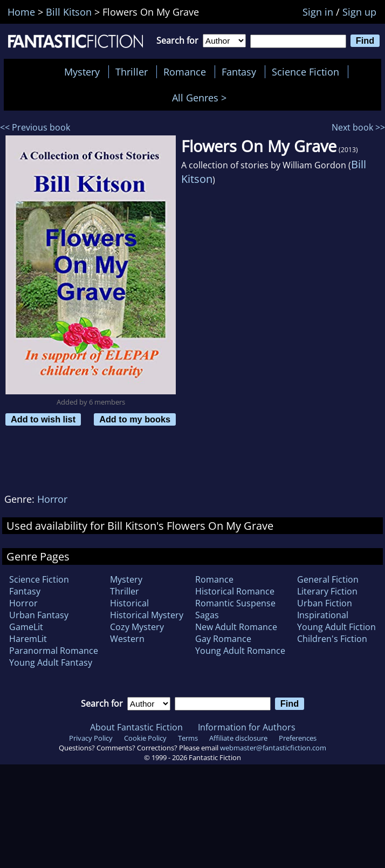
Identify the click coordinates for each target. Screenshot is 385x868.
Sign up (359, 12)
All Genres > (202, 98)
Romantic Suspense (235, 603)
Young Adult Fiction (336, 627)
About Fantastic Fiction (136, 727)
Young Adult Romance (240, 651)
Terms (188, 738)
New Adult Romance (236, 627)
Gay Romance (223, 639)
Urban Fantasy (39, 615)
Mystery (82, 72)
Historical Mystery (147, 615)
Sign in (318, 12)
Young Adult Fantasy (51, 662)
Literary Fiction (327, 591)
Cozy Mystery (137, 627)
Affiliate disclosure (238, 738)
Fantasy (239, 72)
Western (127, 639)
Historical (129, 603)
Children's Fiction (332, 639)
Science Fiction (305, 72)
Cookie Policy (145, 738)
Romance (185, 72)
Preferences (298, 738)
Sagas (207, 615)
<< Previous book (35, 127)
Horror (52, 499)
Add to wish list (43, 419)
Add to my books (135, 419)
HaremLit (28, 639)
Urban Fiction (325, 603)
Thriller (132, 72)
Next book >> (358, 127)
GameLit (26, 627)
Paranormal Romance (54, 651)
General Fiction (328, 579)
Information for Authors (247, 727)
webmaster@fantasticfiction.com (273, 748)
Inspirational (323, 615)
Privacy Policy (91, 738)
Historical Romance (235, 591)
